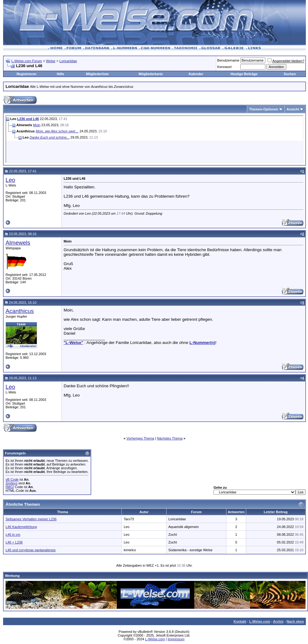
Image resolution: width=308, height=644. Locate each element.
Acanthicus (20, 311)
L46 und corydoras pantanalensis (31, 550)
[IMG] (10, 487)
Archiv (278, 621)
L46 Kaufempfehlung (21, 527)
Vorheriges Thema (140, 438)
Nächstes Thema (170, 438)
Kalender (196, 74)
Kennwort (224, 67)
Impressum (176, 639)
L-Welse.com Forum (27, 61)
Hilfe (61, 74)
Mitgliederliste (97, 74)
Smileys (12, 483)
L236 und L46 (28, 119)
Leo (10, 180)
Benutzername (228, 60)
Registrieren (27, 74)
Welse (51, 61)
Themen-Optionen (264, 109)
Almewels (18, 243)
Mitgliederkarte (151, 74)
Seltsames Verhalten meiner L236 (31, 519)
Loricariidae (68, 61)
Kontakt (240, 621)
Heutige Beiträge (244, 74)
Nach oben (295, 621)
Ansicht (293, 109)
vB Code (12, 479)
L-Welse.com (260, 621)
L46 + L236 (14, 542)
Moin (37, 125)
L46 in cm (13, 535)
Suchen (290, 74)
